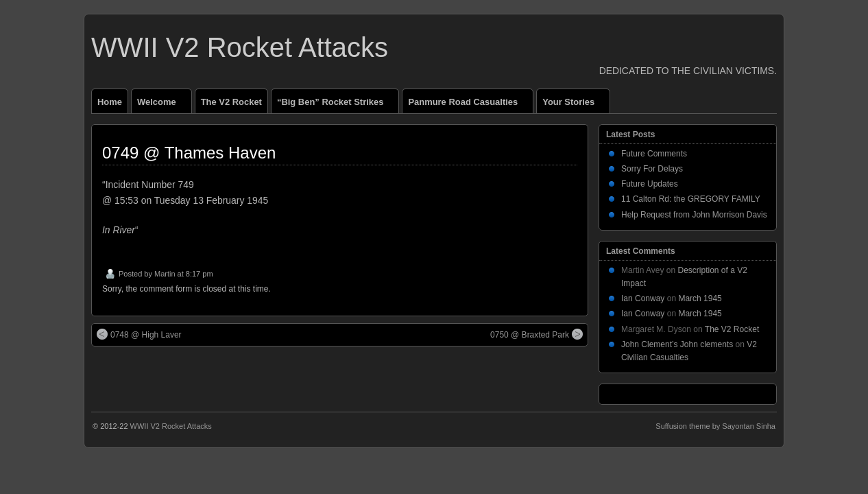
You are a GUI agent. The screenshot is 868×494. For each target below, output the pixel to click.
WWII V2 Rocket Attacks (240, 47)
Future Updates (650, 184)
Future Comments (654, 154)
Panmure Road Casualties (469, 105)
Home (110, 102)
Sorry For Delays (652, 169)
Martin (165, 274)
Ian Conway (643, 298)
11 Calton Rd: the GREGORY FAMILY (691, 199)
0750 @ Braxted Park (537, 334)
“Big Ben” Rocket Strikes (336, 105)
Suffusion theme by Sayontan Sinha (715, 426)
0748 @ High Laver (139, 334)
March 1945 (700, 298)
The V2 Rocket (231, 102)
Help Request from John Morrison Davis (694, 215)
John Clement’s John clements (677, 344)
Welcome (162, 105)
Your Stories (574, 105)
